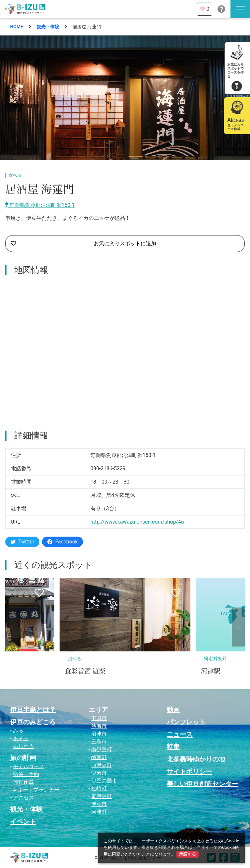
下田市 (99, 718)
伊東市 (99, 773)
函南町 (99, 757)
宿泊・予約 (26, 774)
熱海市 (99, 726)
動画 (173, 710)
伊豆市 (99, 804)
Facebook (62, 542)
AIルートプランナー (36, 790)
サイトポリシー (189, 771)
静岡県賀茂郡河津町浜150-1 (40, 205)
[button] (12, 627)
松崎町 (99, 788)
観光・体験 (48, 27)
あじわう (23, 746)
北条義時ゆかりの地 (196, 759)
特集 (173, 747)
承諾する (187, 854)
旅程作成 (23, 782)
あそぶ (21, 738)
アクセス (23, 798)
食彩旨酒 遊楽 (85, 671)
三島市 (99, 742)
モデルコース (29, 766)
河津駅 (211, 671)
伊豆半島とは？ (33, 710)
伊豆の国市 (104, 781)
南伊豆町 (102, 749)
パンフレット (186, 722)
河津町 (99, 812)
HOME (17, 27)
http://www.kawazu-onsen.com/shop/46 (137, 522)
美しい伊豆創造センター (202, 784)
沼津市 (99, 734)
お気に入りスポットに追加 (83, 244)
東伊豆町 (102, 796)
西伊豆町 (102, 765)
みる (18, 731)
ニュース (180, 734)
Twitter (22, 542)
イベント (23, 821)
